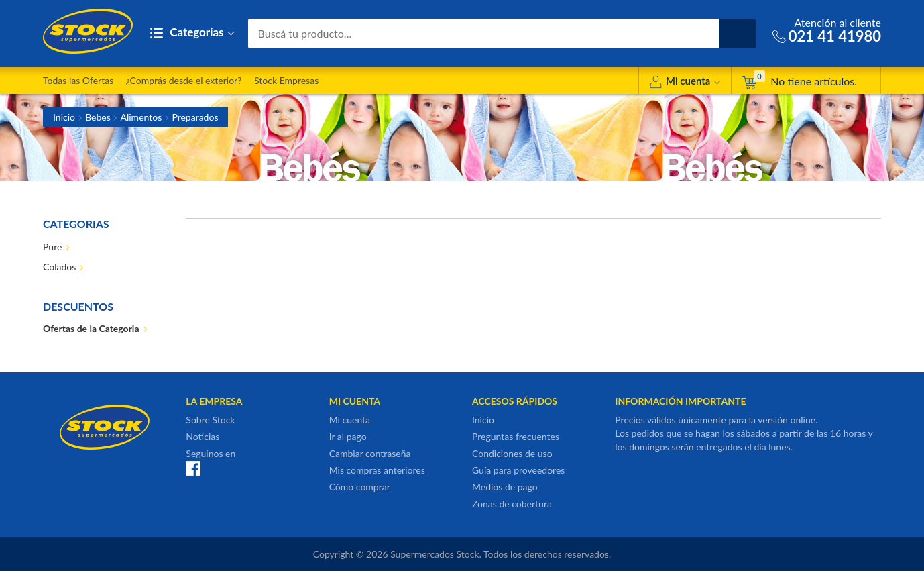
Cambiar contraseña (370, 453)
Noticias (203, 436)
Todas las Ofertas (78, 80)
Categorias (192, 33)
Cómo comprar (360, 487)
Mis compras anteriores (377, 470)
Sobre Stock (210, 420)
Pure (52, 247)
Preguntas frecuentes (516, 436)
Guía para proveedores (518, 470)
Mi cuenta (685, 83)
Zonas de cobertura (512, 504)
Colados (59, 267)
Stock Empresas (286, 80)
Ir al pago (348, 436)
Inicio (64, 117)
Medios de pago (505, 487)
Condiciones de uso (512, 453)
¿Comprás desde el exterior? (184, 80)
